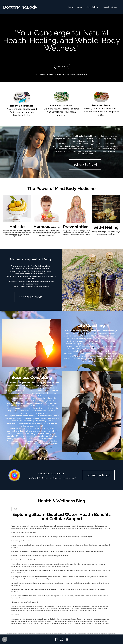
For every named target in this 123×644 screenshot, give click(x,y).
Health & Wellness (110, 7)
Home (71, 7)
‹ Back (15, 509)
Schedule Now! (92, 7)
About (80, 7)
